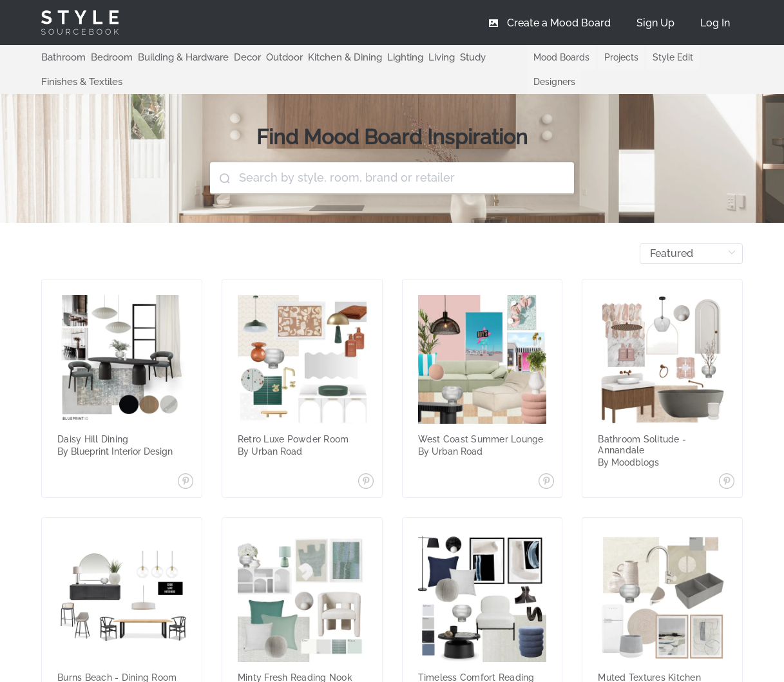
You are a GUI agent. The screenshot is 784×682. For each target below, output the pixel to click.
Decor (237, 57)
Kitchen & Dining (329, 57)
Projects (612, 57)
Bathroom (62, 57)
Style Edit (665, 57)
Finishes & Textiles (80, 81)
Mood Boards (552, 57)
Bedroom (107, 57)
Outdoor (272, 57)
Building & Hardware (175, 57)
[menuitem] (715, 23)
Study (451, 57)
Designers (545, 82)
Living (420, 57)
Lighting (386, 57)
